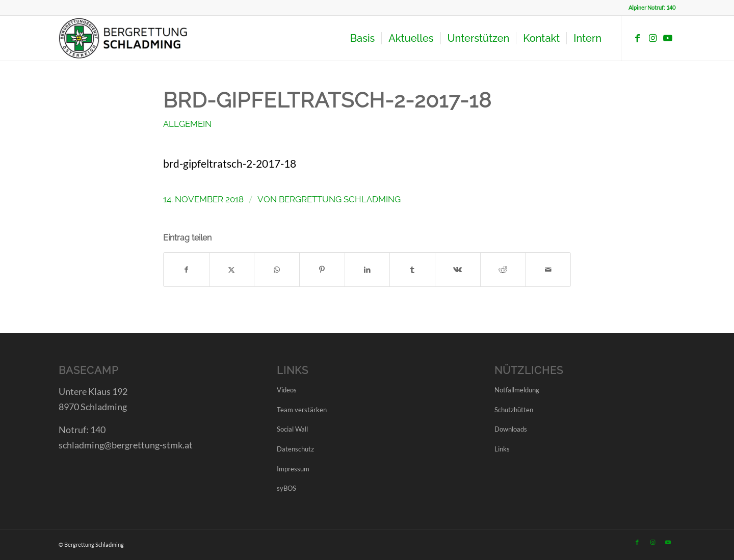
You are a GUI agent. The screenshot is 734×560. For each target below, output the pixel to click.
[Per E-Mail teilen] (548, 270)
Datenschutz (295, 449)
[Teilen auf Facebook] (186, 270)
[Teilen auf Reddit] (503, 270)
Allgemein (187, 124)
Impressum (293, 469)
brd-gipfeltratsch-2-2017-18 (230, 164)
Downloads (511, 429)
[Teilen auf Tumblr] (412, 270)
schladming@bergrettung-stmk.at (126, 445)
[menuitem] (363, 38)
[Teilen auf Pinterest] (322, 270)
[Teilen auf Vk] (458, 270)
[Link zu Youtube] (668, 38)
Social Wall (292, 429)
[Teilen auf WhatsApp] (277, 270)
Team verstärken (302, 410)
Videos (287, 390)
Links (502, 449)
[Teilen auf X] (232, 270)
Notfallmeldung (517, 390)
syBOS (286, 488)
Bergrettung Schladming (340, 199)
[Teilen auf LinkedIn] (368, 270)
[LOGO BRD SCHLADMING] (126, 38)
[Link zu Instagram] (652, 38)
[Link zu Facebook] (637, 38)
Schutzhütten (514, 410)
